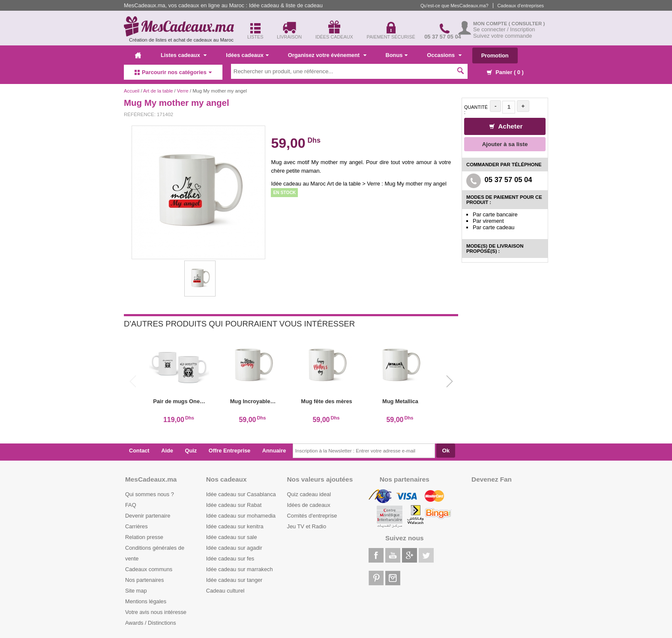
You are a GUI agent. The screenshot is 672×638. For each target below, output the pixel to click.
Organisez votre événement (327, 55)
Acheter (506, 126)
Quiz (191, 451)
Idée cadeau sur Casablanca (241, 494)
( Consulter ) (527, 24)
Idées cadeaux (247, 55)
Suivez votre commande (502, 36)
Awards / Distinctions (151, 623)
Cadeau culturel (225, 591)
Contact (139, 451)
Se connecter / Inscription (504, 29)
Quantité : (476, 110)
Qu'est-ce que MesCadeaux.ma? (454, 6)
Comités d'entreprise (312, 516)
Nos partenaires (144, 580)
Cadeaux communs (149, 569)
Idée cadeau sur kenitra (235, 526)
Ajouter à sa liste (505, 144)
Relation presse (144, 537)
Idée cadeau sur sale (232, 537)
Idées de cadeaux (309, 505)
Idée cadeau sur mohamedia (241, 516)
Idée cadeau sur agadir (234, 548)
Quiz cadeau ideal (309, 494)
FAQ (131, 505)
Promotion (495, 55)
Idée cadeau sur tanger (234, 580)
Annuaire (274, 451)
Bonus (397, 55)
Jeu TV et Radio (307, 526)
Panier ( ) (505, 72)
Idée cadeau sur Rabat (234, 505)
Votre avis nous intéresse (156, 612)
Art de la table (158, 91)
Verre (183, 91)
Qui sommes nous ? (150, 494)
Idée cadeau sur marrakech (240, 569)
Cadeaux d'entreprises (521, 6)
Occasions (444, 55)
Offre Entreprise (229, 451)
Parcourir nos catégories (173, 72)
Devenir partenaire (148, 516)
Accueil (132, 91)
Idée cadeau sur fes (230, 559)
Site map (136, 591)
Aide (167, 451)
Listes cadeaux (184, 55)
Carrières (136, 526)
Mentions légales (146, 601)
